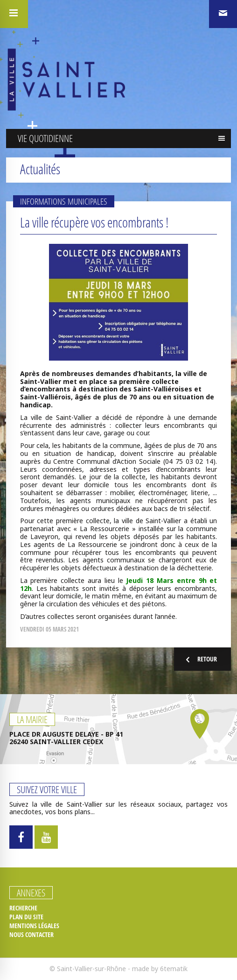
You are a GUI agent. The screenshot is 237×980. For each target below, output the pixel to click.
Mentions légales (34, 926)
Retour (200, 659)
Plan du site (26, 917)
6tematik (174, 969)
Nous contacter (31, 935)
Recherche (23, 908)
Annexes (31, 893)
